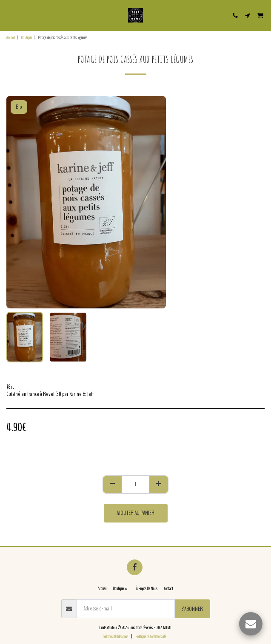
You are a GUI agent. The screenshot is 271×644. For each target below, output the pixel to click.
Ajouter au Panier (135, 513)
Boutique (27, 38)
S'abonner (192, 609)
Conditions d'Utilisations (115, 637)
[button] (9, 15)
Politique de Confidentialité (151, 637)
